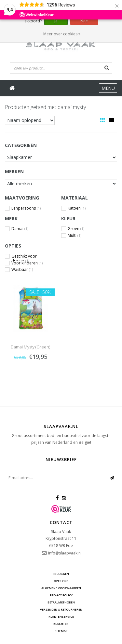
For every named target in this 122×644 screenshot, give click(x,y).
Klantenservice (61, 617)
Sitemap (61, 631)
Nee (84, 21)
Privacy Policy (61, 595)
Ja (56, 21)
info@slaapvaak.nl (65, 553)
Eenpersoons (26, 208)
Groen (76, 229)
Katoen (77, 208)
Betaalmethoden (61, 602)
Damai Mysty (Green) (30, 347)
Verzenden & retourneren (61, 609)
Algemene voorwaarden (61, 588)
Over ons (61, 581)
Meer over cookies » (62, 34)
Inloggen (61, 574)
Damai (20, 229)
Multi (75, 236)
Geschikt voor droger (24, 256)
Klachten (61, 624)
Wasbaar (22, 270)
